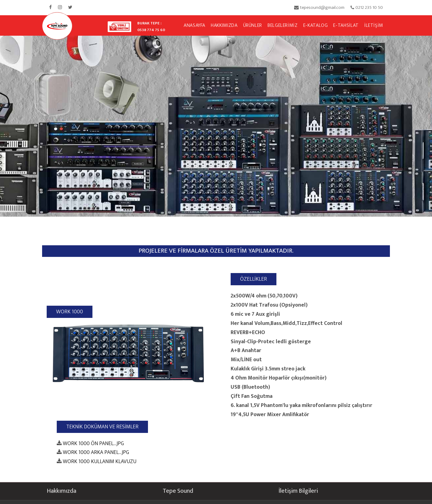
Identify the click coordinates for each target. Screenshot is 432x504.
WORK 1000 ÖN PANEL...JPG (93, 443)
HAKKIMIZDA (224, 25)
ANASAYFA (194, 25)
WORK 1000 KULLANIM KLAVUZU (100, 462)
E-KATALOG (316, 25)
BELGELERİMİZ (283, 25)
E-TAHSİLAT (346, 25)
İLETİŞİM (374, 25)
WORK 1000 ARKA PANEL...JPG (96, 453)
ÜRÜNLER (253, 25)
